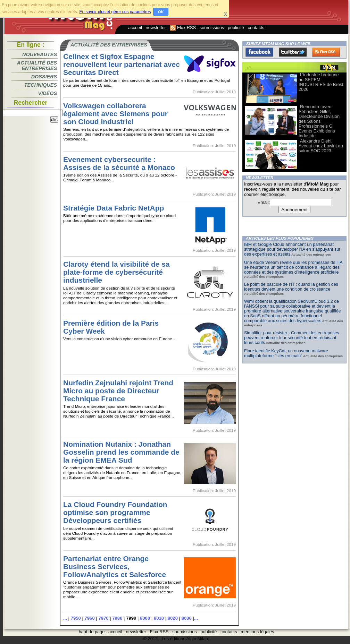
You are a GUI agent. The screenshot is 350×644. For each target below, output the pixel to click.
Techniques (41, 85)
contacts (256, 28)
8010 (159, 618)
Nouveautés (40, 54)
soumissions (212, 28)
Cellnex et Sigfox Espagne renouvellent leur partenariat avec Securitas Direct (122, 64)
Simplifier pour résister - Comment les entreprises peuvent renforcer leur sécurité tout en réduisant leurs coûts (292, 338)
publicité (236, 28)
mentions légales (257, 632)
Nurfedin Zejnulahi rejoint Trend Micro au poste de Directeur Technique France (118, 391)
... (65, 618)
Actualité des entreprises (37, 66)
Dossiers (44, 77)
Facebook (259, 52)
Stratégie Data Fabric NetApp (114, 208)
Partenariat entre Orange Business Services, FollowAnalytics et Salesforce (115, 566)
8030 (187, 618)
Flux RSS (183, 28)
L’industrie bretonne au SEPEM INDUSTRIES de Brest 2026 (321, 82)
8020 (173, 618)
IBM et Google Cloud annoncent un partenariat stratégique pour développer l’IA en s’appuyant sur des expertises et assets (292, 249)
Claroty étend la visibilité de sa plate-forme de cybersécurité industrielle (116, 272)
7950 (76, 618)
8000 (145, 618)
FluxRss (326, 52)
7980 (117, 618)
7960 (90, 618)
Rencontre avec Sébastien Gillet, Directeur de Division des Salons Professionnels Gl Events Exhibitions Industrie (319, 121)
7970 (103, 618)
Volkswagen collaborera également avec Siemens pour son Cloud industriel (115, 114)
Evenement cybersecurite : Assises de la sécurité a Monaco (119, 163)
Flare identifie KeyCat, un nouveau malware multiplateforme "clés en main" (286, 353)
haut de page (92, 632)
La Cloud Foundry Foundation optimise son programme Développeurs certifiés (115, 512)
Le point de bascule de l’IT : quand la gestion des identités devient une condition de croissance (291, 287)
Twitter (293, 52)
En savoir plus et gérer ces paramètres (115, 12)
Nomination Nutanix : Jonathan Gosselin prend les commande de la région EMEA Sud (121, 452)
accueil (135, 28)
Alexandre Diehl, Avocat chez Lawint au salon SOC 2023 (321, 146)
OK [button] (161, 12)
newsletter (156, 28)
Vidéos (48, 93)
